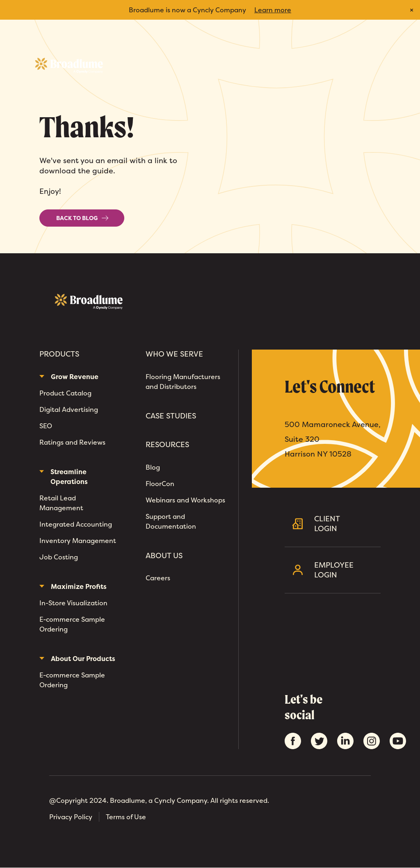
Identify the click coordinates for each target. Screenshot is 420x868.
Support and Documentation (171, 521)
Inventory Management (78, 541)
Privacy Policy (71, 817)
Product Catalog (65, 393)
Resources (167, 445)
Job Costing (59, 557)
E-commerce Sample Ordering (72, 624)
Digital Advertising (69, 409)
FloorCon (160, 484)
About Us (164, 556)
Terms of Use (126, 817)
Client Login (344, 524)
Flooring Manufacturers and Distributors (183, 382)
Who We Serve (174, 354)
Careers (158, 578)
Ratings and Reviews (72, 442)
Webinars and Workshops (185, 500)
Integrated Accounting (76, 524)
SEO (46, 426)
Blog (153, 467)
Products (59, 354)
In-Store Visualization (73, 603)
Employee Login (344, 570)
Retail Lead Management (61, 503)
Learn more (273, 10)
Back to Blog (83, 218)
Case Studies (171, 416)
